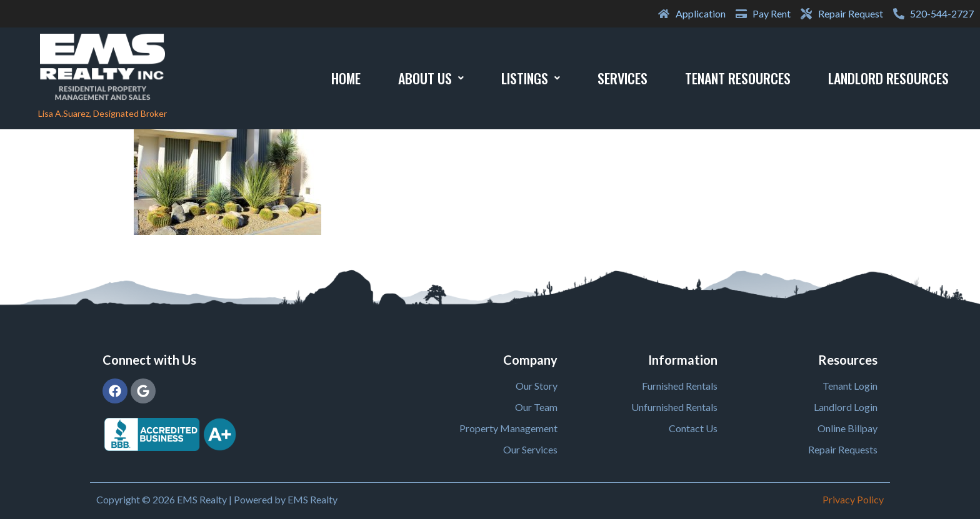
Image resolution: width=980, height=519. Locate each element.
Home (346, 78)
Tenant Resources (738, 78)
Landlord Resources (888, 78)
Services (622, 78)
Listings (531, 78)
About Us (431, 78)
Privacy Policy (853, 499)
